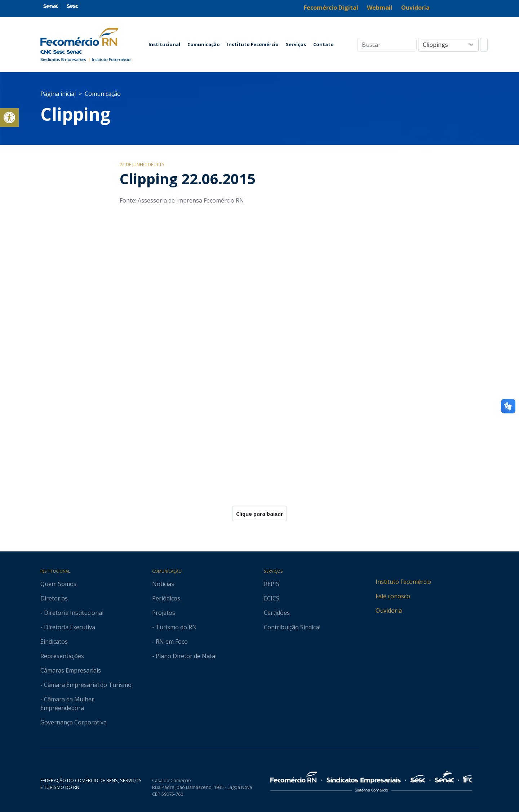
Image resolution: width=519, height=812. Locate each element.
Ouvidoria (389, 611)
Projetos (164, 613)
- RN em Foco (170, 642)
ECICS (272, 598)
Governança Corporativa (74, 722)
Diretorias (54, 598)
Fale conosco (393, 596)
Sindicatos (54, 642)
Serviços (296, 44)
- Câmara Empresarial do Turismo (86, 685)
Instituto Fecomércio (253, 44)
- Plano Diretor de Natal (184, 656)
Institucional (164, 44)
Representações (62, 656)
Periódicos (166, 598)
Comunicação (204, 44)
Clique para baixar (259, 514)
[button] (9, 117)
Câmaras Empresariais (71, 670)
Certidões (277, 613)
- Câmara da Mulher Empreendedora (67, 704)
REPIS (272, 584)
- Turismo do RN (174, 627)
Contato (323, 44)
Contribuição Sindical (292, 627)
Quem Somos (58, 584)
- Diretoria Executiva (68, 627)
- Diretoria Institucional (72, 613)
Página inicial (58, 94)
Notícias (163, 584)
